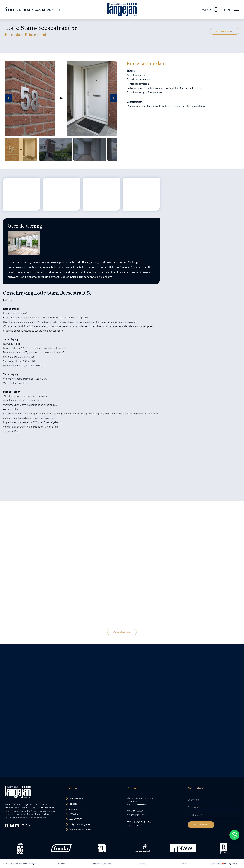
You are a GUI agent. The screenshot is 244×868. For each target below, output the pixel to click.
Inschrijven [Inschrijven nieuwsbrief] (201, 825)
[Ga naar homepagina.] (122, 10)
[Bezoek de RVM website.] (102, 848)
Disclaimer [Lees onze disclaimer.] (61, 863)
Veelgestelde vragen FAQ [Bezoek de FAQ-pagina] (81, 824)
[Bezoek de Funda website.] (61, 848)
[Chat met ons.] (28, 826)
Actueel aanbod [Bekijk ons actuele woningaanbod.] (225, 31)
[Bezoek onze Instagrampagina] (12, 826)
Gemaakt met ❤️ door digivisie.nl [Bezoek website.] (224, 863)
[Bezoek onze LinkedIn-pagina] (22, 826)
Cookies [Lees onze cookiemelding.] (183, 863)
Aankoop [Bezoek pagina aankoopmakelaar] (73, 804)
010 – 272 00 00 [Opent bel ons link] (135, 811)
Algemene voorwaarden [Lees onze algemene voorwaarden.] (102, 863)
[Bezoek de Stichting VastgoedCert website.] (142, 848)
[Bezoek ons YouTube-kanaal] (17, 826)
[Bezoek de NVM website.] (20, 848)
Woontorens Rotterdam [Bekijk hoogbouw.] (80, 829)
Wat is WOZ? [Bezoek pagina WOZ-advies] (75, 819)
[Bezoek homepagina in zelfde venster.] (18, 792)
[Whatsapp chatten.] (234, 835)
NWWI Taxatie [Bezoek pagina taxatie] (76, 814)
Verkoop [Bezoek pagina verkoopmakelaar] (73, 809)
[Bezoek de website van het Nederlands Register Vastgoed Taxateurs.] (224, 848)
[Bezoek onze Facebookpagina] (7, 826)
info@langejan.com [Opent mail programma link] (136, 814)
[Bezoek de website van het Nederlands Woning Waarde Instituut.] (183, 848)
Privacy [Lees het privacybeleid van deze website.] (142, 863)
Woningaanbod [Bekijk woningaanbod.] (76, 799)
